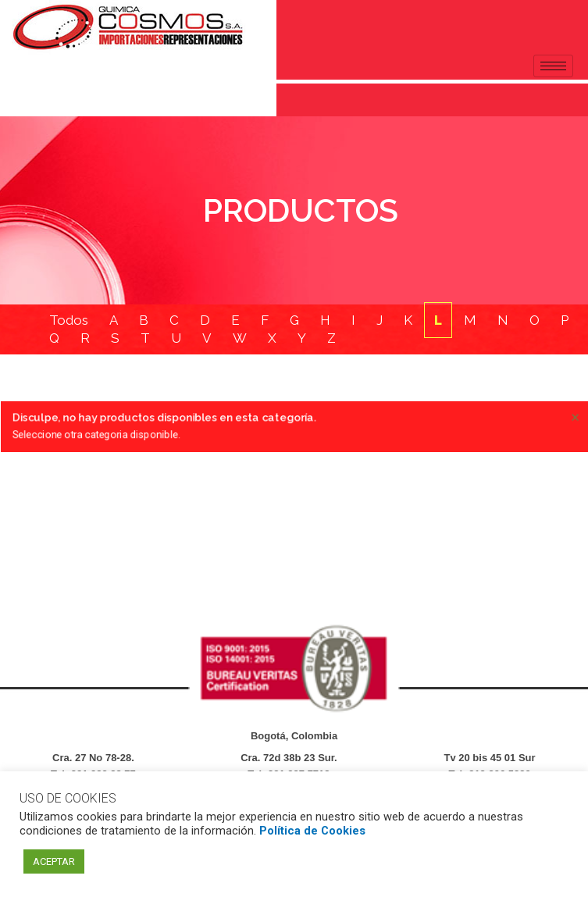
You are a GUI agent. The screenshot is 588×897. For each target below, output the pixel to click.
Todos (69, 320)
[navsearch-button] (20, 97)
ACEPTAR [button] (54, 861)
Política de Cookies (312, 831)
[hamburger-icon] (553, 66)
